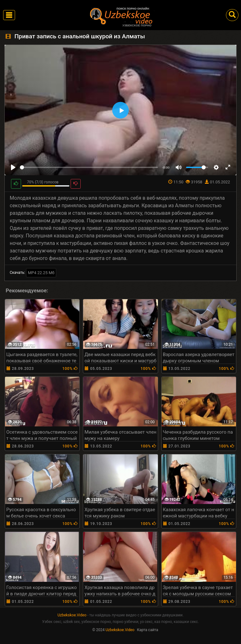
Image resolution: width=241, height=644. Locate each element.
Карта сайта (147, 630)
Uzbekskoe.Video (72, 615)
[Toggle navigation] (9, 15)
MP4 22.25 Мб (41, 273)
